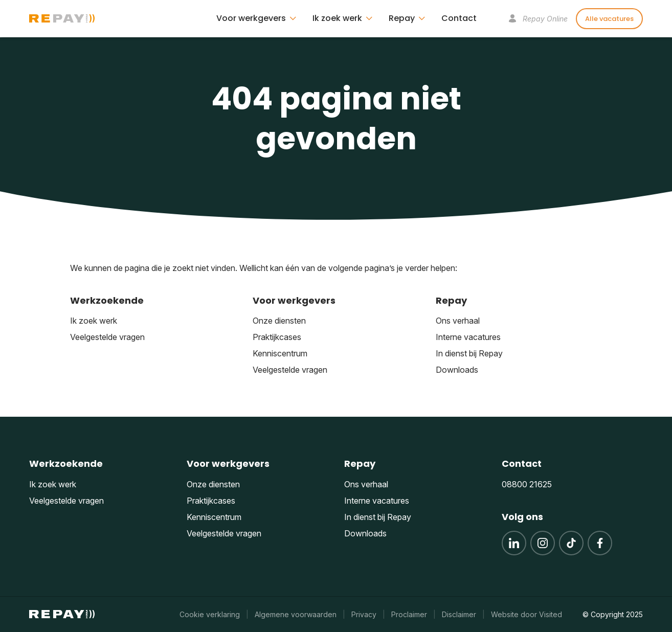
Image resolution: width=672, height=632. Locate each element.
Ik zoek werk (94, 321)
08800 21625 (527, 484)
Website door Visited (527, 614)
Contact (459, 18)
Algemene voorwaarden (296, 614)
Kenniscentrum (280, 353)
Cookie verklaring (210, 614)
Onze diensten (279, 321)
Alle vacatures (609, 19)
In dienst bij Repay (469, 353)
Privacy (364, 614)
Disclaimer (459, 614)
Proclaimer (409, 614)
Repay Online (538, 19)
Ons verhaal (458, 321)
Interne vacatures (468, 337)
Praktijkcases (277, 337)
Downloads (457, 370)
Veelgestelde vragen (107, 337)
